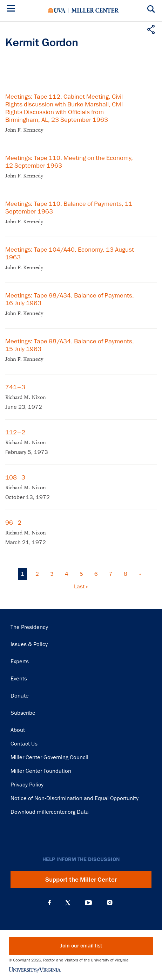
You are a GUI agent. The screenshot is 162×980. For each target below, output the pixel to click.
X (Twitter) (68, 903)
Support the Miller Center (81, 880)
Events (19, 679)
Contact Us (24, 744)
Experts (20, 661)
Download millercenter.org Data (50, 812)
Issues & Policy (29, 644)
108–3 (15, 477)
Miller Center (95, 10)
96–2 (13, 523)
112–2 (15, 432)
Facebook (49, 903)
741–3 (15, 387)
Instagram (110, 902)
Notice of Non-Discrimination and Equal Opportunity (75, 798)
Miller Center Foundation (41, 771)
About (18, 730)
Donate (20, 696)
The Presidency (29, 627)
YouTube (88, 903)
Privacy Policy (27, 785)
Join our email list (81, 946)
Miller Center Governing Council (49, 757)
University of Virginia (57, 10)
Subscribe (23, 713)
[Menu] (12, 9)
